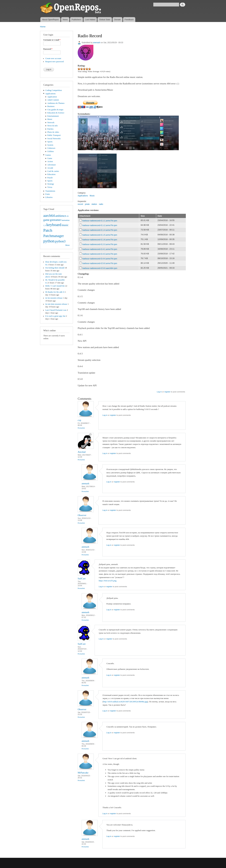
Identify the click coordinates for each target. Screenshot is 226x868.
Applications (50, 94)
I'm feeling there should (55, 268)
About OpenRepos (50, 20)
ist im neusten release (54, 298)
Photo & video (53, 132)
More (67, 245)
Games (48, 155)
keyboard (54, 225)
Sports (50, 142)
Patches (50, 129)
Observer (82, 515)
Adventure (52, 165)
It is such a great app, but (55, 316)
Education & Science (56, 113)
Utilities (51, 151)
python (49, 241)
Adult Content (53, 100)
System (50, 145)
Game (50, 158)
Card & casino (53, 171)
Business (51, 106)
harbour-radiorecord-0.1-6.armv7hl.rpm (100, 240)
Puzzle (50, 178)
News (65, 20)
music (65, 225)
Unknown (51, 148)
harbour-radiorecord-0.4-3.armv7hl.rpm (100, 254)
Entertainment (53, 116)
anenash (97, 43)
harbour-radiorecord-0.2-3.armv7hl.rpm (100, 244)
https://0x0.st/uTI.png (108, 581)
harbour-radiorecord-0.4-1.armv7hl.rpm (100, 249)
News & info (53, 126)
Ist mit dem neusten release (56, 304)
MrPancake (83, 773)
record (80, 204)
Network (51, 123)
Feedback (129, 20)
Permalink (81, 428)
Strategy (51, 184)
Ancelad (82, 452)
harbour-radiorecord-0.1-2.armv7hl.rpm (100, 225)
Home (43, 27)
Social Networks (54, 139)
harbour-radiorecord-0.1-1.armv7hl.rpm (100, 221)
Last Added (90, 20)
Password (48, 49)
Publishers (76, 20)
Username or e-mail (52, 40)
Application (52, 97)
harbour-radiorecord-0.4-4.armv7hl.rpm (100, 259)
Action (50, 161)
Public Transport (54, 135)
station (94, 204)
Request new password (55, 62)
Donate (117, 20)
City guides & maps (55, 110)
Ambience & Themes (56, 103)
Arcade (50, 168)
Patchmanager (54, 236)
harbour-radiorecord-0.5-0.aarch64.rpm (100, 268)
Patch (48, 230)
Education (51, 174)
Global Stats (105, 20)
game (46, 220)
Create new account (53, 58)
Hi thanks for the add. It (55, 292)
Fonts (48, 194)
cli (68, 216)
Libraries (49, 197)
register (167, 392)
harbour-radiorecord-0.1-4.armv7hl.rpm (100, 230)
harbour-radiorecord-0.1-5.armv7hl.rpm (100, 235)
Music (50, 119)
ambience (61, 216)
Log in (159, 392)
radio (101, 204)
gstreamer (55, 220)
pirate (87, 204)
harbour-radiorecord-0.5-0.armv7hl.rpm (100, 263)
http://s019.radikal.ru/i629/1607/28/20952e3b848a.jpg (125, 702)
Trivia (50, 187)
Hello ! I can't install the (55, 286)
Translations (50, 191)
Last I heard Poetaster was (56, 310)
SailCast (82, 579)
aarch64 (49, 216)
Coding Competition (54, 90)
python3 (60, 241)
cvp (79, 420)
